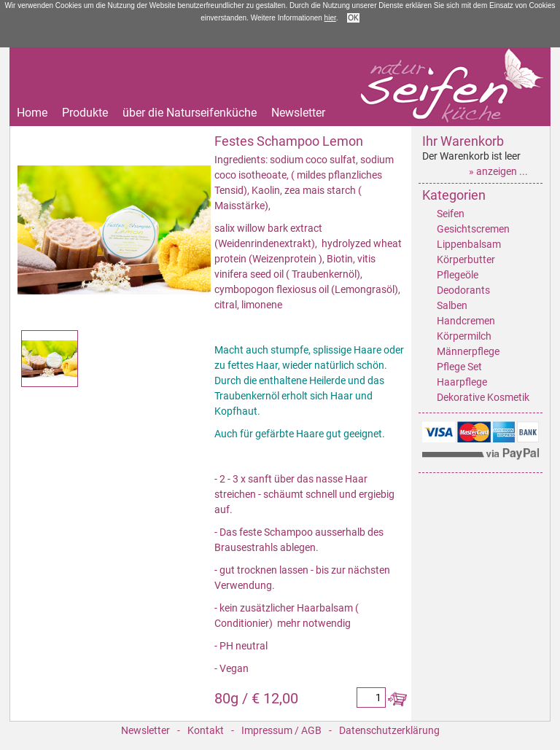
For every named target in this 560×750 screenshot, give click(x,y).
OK (353, 18)
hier (330, 18)
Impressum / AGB (281, 730)
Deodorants (463, 290)
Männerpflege (468, 351)
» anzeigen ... (498, 171)
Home (32, 113)
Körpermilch (464, 336)
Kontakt (206, 730)
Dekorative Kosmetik (483, 397)
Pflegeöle (458, 275)
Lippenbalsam (469, 244)
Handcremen (466, 321)
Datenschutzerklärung (389, 730)
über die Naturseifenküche (190, 113)
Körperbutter (466, 259)
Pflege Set (459, 367)
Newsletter (298, 113)
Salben (452, 305)
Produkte (85, 113)
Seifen (451, 214)
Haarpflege (462, 382)
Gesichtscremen (473, 229)
